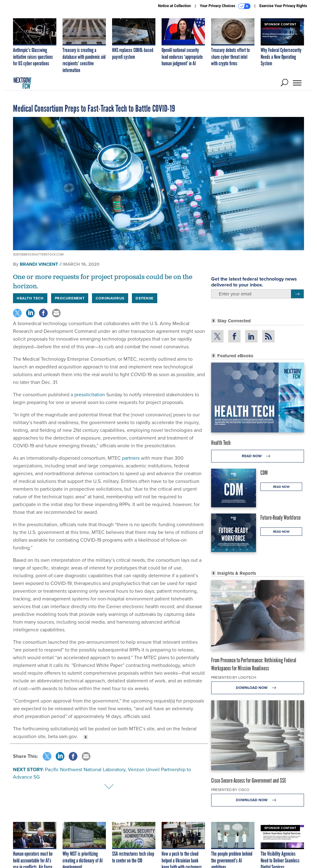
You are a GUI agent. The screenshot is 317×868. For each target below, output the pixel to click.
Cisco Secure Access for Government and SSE (249, 780)
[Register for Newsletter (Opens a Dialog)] (297, 294)
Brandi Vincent (39, 264)
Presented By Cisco (230, 790)
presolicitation (90, 395)
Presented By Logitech (234, 677)
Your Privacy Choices (225, 6)
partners (131, 458)
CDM (264, 473)
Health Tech (221, 443)
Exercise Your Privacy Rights (283, 6)
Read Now (258, 456)
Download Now (258, 688)
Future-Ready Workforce (280, 518)
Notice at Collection (174, 6)
